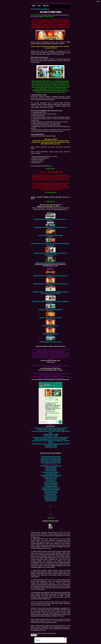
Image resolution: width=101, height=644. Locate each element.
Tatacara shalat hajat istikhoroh (51, 488)
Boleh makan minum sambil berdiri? (51, 459)
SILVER (44, 206)
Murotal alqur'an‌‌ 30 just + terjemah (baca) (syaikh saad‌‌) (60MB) (51, 444)
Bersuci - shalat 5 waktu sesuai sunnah (50, 317)
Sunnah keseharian (51, 469)
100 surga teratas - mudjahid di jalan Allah (50, 309)
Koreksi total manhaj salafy (50, 464)
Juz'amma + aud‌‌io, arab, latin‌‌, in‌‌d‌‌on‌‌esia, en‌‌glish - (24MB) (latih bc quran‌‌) (51, 432)
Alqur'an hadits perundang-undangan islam (50, 235)
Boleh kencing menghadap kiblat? (51, 461)
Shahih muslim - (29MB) (51, 436)
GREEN (62, 206)
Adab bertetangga (51, 494)
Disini (50, 166)
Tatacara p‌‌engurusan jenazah (51, 472)
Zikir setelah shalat (51, 471)
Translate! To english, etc (42, 9)
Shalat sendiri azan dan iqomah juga (51, 466)
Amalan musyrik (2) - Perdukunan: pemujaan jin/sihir (50, 263)
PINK (58, 206)
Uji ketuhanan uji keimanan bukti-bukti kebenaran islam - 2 (51, 227)
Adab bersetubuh (51, 500)
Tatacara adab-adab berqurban (51, 489)
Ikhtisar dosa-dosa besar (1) (50, 326)
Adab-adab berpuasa (51, 474)
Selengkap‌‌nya (50, 267)
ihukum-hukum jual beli (51, 493)
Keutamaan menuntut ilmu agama (51, 456)
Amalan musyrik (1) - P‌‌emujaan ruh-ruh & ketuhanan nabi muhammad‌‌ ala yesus (50, 254)
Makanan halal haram (51, 499)
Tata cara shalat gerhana (51, 483)
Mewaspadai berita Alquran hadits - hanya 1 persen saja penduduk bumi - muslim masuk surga (50, 366)
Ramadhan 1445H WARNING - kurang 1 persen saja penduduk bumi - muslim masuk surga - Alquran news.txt (51, 374)
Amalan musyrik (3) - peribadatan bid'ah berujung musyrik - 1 (50, 275)
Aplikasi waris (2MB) (51, 447)
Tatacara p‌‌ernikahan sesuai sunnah (51, 475)
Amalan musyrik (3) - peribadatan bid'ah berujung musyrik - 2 (50, 284)
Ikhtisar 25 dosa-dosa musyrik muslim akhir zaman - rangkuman (50, 301)
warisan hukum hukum (51, 496)
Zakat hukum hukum (51, 497)
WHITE (39, 206)
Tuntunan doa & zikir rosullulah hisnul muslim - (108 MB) (51, 428)
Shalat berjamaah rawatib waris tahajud (50, 342)
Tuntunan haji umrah (51, 482)
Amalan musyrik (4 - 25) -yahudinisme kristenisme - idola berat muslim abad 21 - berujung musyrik (51, 292)
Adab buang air (51, 480)
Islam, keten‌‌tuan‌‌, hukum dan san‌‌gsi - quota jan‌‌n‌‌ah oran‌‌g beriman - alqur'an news (50, 244)
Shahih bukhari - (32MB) (51, 434)
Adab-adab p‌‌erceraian (51, 491)
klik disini (50, 425)
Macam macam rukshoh (51, 477)
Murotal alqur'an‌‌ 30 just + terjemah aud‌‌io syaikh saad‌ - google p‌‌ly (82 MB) (51, 441)
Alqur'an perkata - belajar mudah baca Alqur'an (51, 430)
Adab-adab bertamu (51, 478)
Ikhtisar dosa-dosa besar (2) (50, 334)
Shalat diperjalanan (51, 467)
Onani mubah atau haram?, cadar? (51, 463)
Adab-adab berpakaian (51, 486)
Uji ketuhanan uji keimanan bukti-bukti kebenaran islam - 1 (51, 219)
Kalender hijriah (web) (51, 445)
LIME (54, 206)
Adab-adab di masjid (51, 485)
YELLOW (49, 206)
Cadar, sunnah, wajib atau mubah (51, 458)
